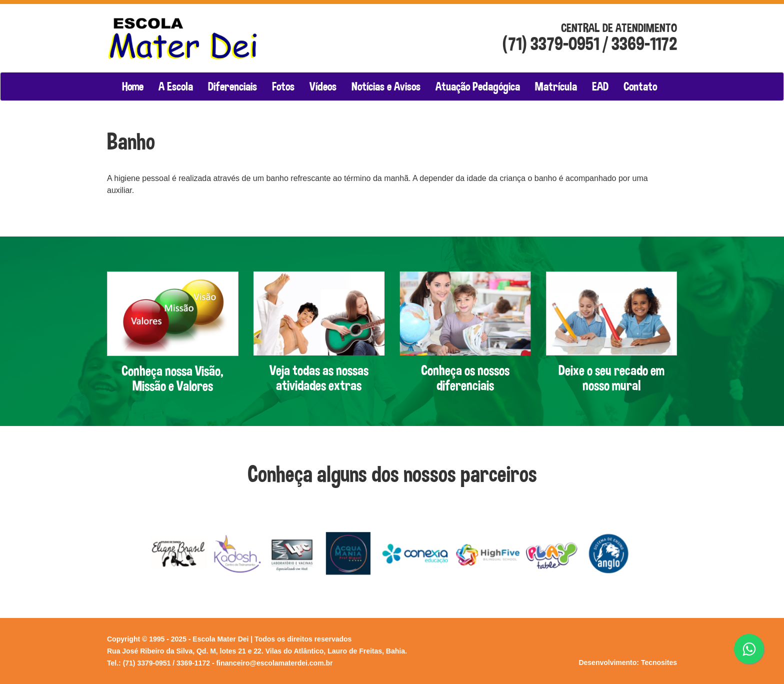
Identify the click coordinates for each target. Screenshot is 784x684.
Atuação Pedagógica (478, 86)
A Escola (176, 86)
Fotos (283, 86)
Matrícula (556, 86)
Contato (640, 86)
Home (133, 86)
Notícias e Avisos (386, 86)
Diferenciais (232, 86)
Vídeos (323, 86)
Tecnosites (659, 662)
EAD (600, 86)
